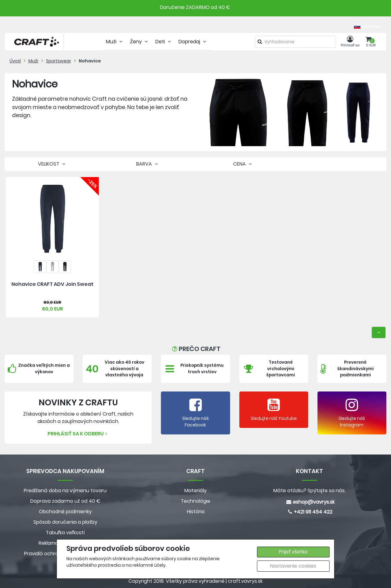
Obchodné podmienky (65, 512)
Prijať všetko (293, 552)
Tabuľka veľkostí (65, 533)
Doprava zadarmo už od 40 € (65, 501)
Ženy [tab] (140, 42)
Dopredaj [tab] (193, 42)
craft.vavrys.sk (245, 581)
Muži (33, 61)
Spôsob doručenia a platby (65, 522)
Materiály (195, 491)
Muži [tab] (115, 42)
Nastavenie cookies (293, 566)
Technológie (195, 501)
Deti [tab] (164, 42)
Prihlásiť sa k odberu (78, 434)
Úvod (15, 61)
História (196, 512)
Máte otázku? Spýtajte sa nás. (309, 491)
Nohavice (90, 61)
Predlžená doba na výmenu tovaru (65, 491)
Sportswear (59, 61)
